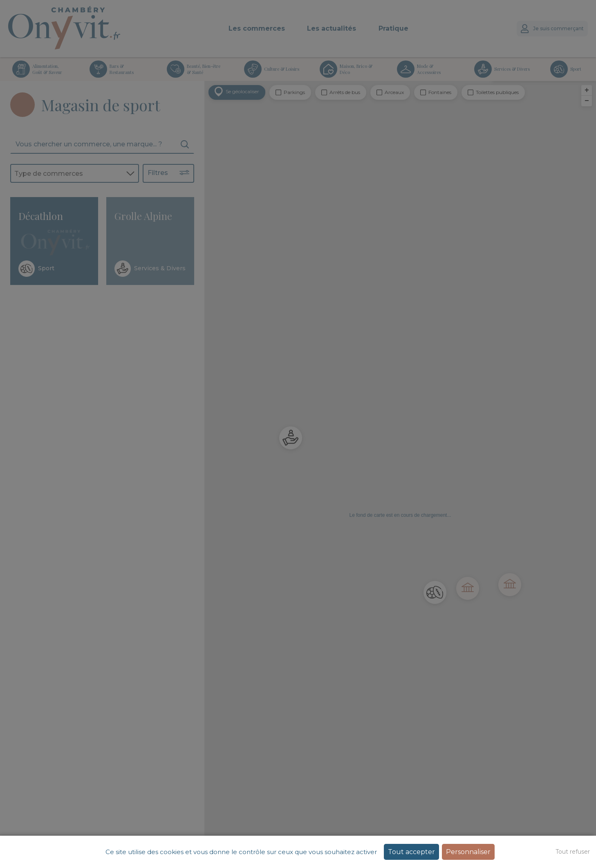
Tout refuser (573, 852)
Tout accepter (411, 852)
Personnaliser (468, 852)
